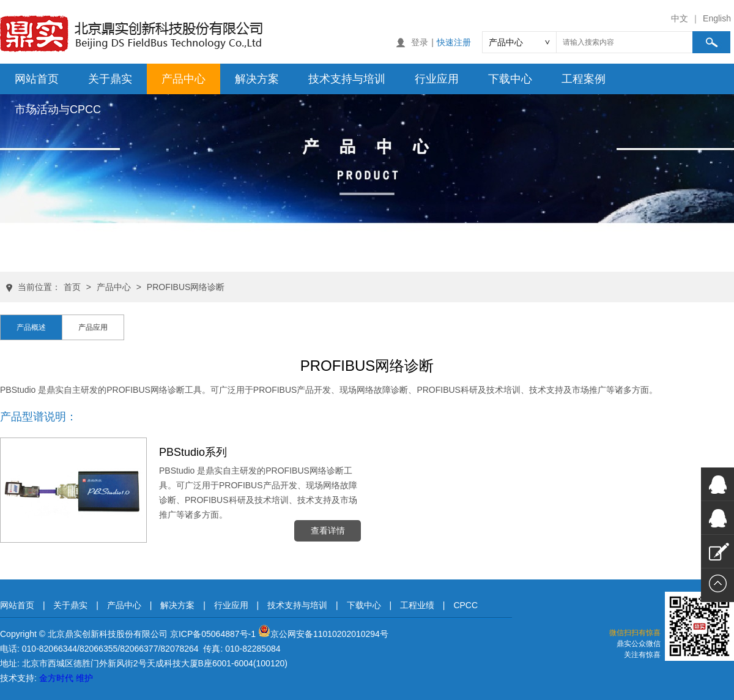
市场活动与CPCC (58, 110)
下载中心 (510, 79)
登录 (420, 42)
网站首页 (37, 79)
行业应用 (437, 79)
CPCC (465, 605)
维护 (84, 678)
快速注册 (454, 42)
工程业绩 (417, 605)
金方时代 (56, 678)
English (717, 18)
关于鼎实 (110, 79)
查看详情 (328, 531)
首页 (72, 287)
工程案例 (584, 79)
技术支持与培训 (347, 79)
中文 (680, 18)
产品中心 (183, 79)
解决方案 (257, 79)
